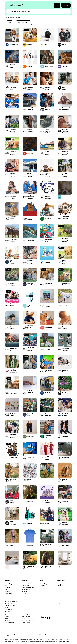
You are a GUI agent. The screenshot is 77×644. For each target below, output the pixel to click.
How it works (26, 584)
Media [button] (7, 619)
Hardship (8, 592)
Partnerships (9, 609)
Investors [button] (7, 620)
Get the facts (26, 586)
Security (7, 590)
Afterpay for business (11, 602)
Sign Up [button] (66, 5)
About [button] (7, 615)
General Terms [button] (26, 615)
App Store (43, 586)
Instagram (60, 584)
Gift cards (25, 594)
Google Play (43, 584)
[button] (57, 5)
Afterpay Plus (26, 592)
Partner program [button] (9, 622)
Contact (7, 588)
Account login (9, 584)
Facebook (60, 586)
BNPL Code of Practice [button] (29, 620)
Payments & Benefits (28, 588)
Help (6, 586)
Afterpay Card (26, 590)
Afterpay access (10, 604)
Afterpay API (8, 611)
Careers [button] (7, 617)
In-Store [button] (9, 30)
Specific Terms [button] (26, 617)
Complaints (8, 594)
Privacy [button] (24, 619)
